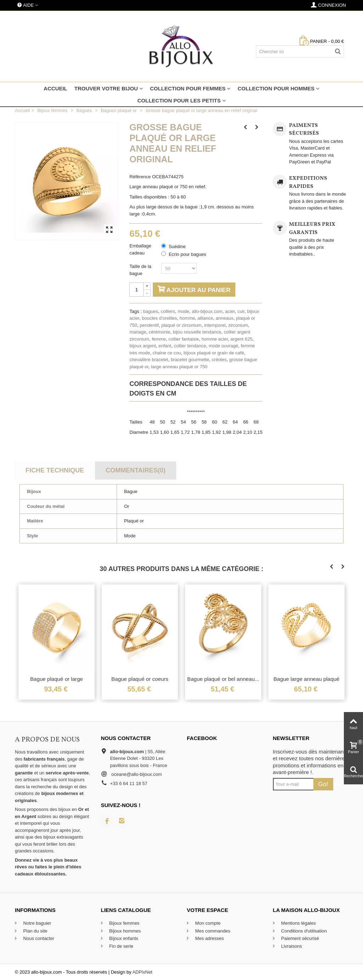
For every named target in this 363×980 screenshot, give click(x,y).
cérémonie (160, 332)
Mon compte (207, 923)
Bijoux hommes (124, 931)
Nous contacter (38, 938)
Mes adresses (209, 938)
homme (187, 318)
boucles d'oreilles (159, 318)
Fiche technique (55, 470)
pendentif (149, 325)
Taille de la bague (140, 270)
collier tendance (190, 346)
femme (159, 339)
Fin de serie (121, 946)
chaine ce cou (167, 353)
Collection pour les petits (179, 100)
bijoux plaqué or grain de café (214, 353)
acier (230, 311)
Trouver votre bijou (106, 88)
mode (183, 311)
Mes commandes (212, 931)
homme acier (214, 339)
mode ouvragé (224, 346)
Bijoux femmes (124, 923)
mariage (138, 332)
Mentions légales (298, 923)
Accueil (55, 88)
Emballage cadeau (140, 249)
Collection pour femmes (188, 88)
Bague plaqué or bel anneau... (223, 679)
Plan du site (35, 931)
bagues (151, 311)
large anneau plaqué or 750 (179, 367)
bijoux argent (143, 346)
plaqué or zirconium (181, 325)
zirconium (238, 325)
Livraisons (291, 946)
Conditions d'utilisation (304, 931)
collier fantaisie (184, 339)
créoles (219, 360)
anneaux (225, 318)
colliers (168, 311)
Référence (140, 177)
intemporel (215, 325)
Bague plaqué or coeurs (140, 679)
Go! (323, 784)
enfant (165, 346)
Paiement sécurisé (300, 938)
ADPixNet (142, 972)
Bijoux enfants (123, 938)
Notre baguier (37, 923)
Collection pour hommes (276, 88)
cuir (241, 311)
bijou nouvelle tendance (197, 332)
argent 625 (241, 339)
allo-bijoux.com (207, 311)
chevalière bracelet (149, 360)
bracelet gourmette (190, 360)
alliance (205, 318)
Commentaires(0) (136, 470)
